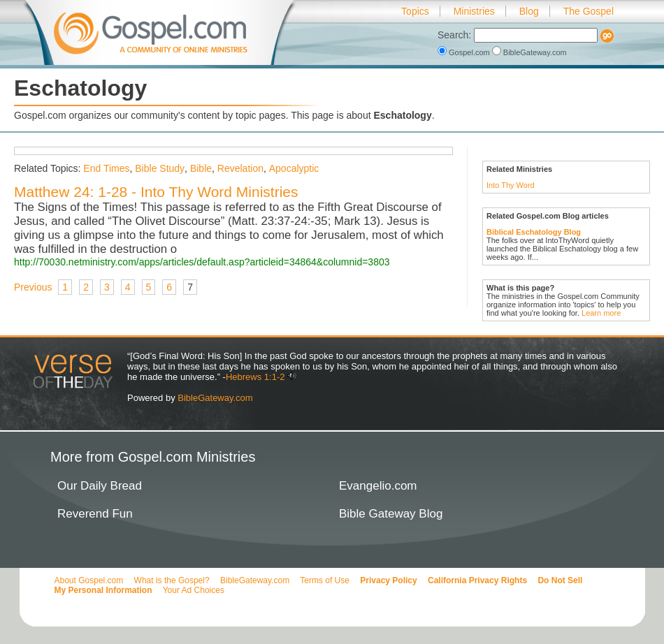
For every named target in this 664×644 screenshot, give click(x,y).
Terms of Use (325, 580)
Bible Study (160, 168)
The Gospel (589, 11)
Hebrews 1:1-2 (255, 377)
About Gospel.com (89, 580)
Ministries (474, 11)
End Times (106, 168)
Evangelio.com (378, 486)
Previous (33, 287)
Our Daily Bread (100, 486)
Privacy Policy (388, 580)
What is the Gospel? (172, 580)
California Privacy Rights (477, 580)
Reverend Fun (95, 514)
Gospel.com (465, 52)
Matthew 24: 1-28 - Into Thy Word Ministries (156, 192)
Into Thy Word (511, 185)
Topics (415, 11)
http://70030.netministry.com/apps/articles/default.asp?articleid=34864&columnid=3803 (202, 262)
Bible (201, 168)
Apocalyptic (294, 168)
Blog (529, 11)
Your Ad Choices (194, 590)
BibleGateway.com (529, 52)
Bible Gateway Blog (391, 514)
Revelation (240, 168)
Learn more (601, 313)
